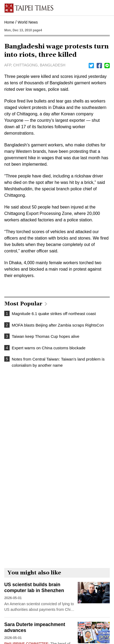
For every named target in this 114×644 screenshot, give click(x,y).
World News (28, 22)
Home (9, 22)
